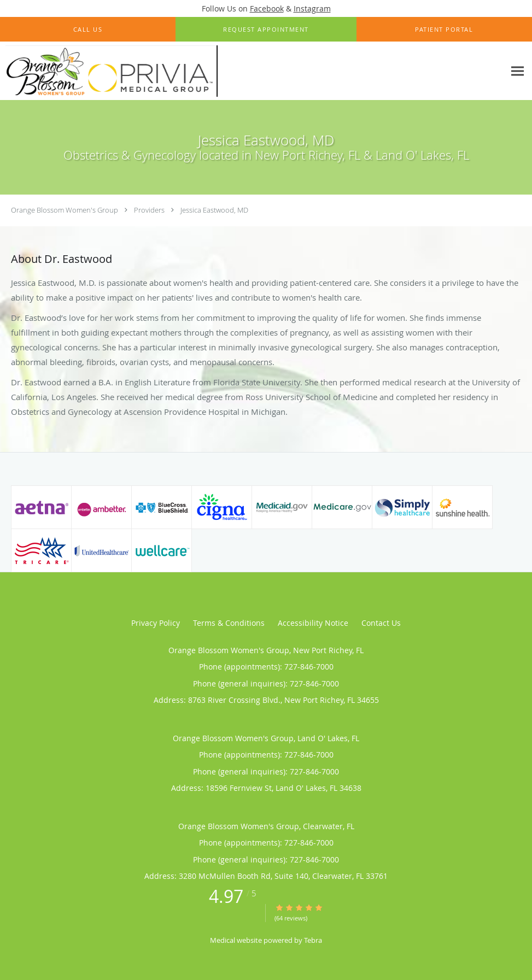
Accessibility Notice (313, 623)
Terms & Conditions (229, 623)
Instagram (312, 8)
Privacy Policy (156, 623)
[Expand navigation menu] (518, 71)
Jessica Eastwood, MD (214, 210)
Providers (149, 210)
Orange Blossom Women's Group (65, 210)
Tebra (313, 940)
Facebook (267, 8)
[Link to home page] (109, 71)
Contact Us (381, 623)
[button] (266, 30)
